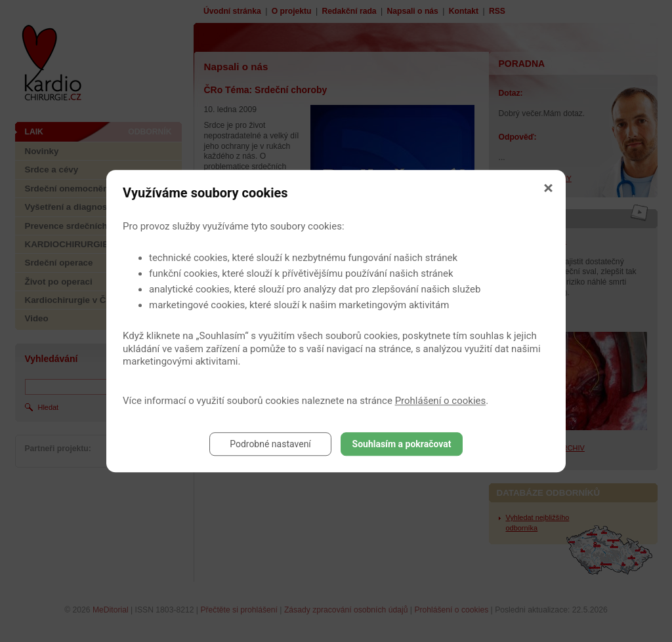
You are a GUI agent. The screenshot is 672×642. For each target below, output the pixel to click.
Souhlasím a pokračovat (402, 444)
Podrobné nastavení (270, 444)
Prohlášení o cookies (441, 401)
